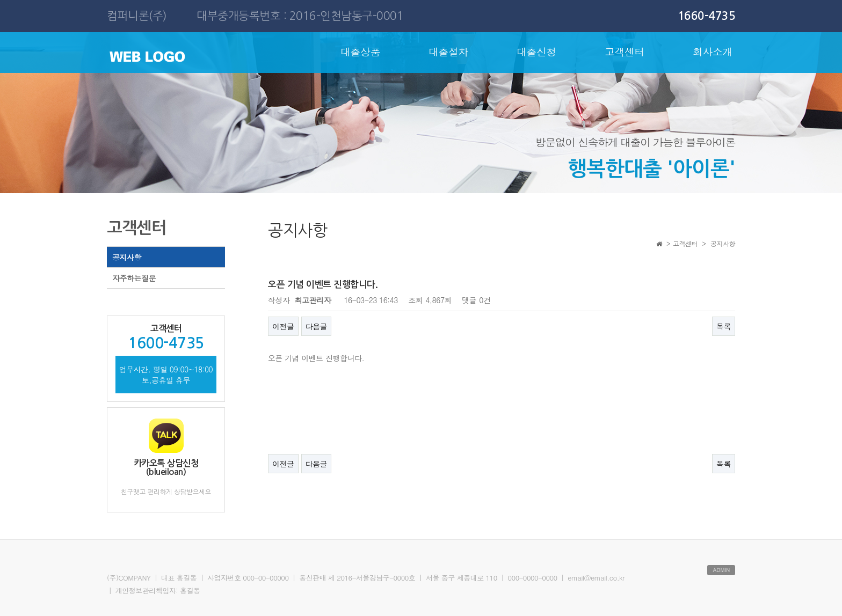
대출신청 (536, 51)
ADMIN (721, 570)
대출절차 (448, 51)
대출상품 (360, 51)
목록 (724, 326)
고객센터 (625, 51)
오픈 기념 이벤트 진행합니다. (316, 358)
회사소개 (713, 51)
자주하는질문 (134, 278)
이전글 (283, 326)
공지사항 (127, 257)
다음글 (317, 326)
